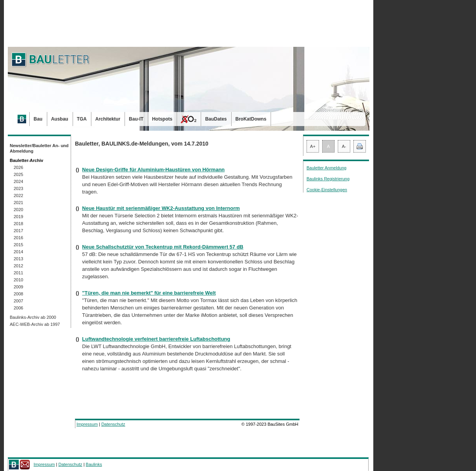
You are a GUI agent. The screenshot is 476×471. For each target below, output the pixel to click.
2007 (18, 301)
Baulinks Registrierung (328, 179)
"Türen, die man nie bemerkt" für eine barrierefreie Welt (149, 293)
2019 (18, 217)
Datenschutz (113, 424)
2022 (18, 196)
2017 (18, 231)
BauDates (216, 119)
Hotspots (162, 119)
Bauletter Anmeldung (326, 168)
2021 (18, 203)
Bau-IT (136, 119)
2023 (18, 188)
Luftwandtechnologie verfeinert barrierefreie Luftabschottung (156, 339)
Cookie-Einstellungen (327, 190)
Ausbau (60, 119)
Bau (38, 119)
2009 (18, 287)
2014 (18, 252)
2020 (18, 210)
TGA (82, 119)
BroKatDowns (251, 119)
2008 (18, 294)
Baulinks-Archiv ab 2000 (33, 317)
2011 (18, 273)
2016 (18, 238)
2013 (18, 259)
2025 (18, 174)
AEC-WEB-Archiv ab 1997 (35, 324)
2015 (18, 245)
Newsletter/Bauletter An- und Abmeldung (39, 148)
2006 (18, 308)
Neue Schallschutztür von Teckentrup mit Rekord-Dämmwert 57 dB (163, 247)
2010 (18, 280)
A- (344, 146)
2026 (18, 167)
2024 (18, 181)
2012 (18, 266)
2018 (18, 224)
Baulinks (94, 464)
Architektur (108, 119)
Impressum (87, 424)
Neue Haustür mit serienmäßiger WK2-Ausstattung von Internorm (161, 208)
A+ (313, 146)
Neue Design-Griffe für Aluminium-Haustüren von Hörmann (153, 170)
